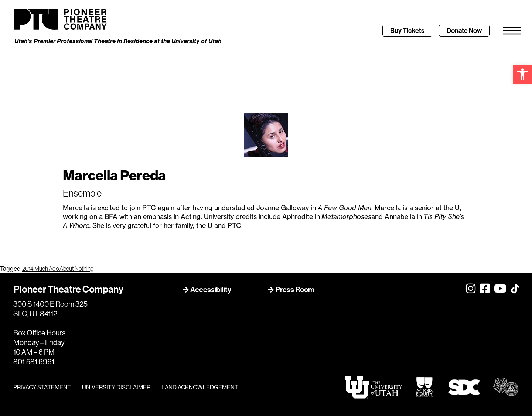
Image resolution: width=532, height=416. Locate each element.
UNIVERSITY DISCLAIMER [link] (116, 387)
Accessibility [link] (211, 290)
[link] (522, 74)
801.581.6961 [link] (34, 362)
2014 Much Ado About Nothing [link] (58, 269)
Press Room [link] (295, 290)
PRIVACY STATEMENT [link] (42, 387)
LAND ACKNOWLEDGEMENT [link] (200, 387)
